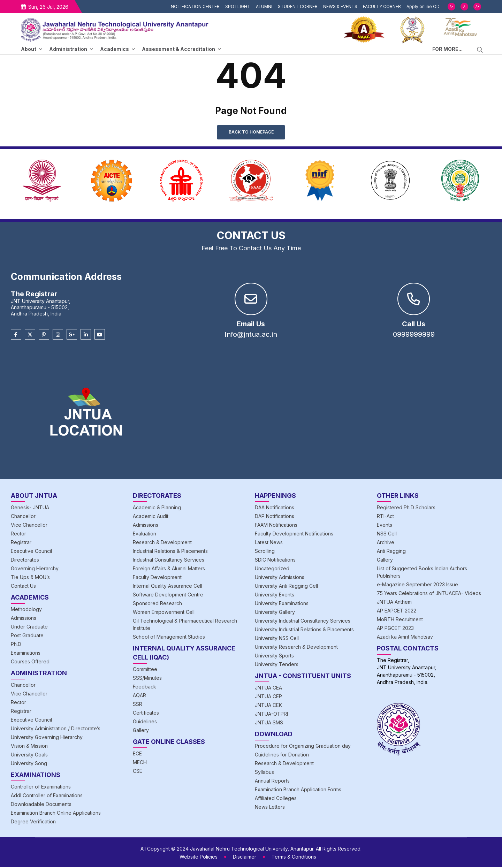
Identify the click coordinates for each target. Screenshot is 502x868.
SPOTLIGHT (238, 6)
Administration (68, 49)
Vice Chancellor (29, 526)
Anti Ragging (391, 552)
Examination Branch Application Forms (298, 790)
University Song (29, 764)
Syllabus (264, 773)
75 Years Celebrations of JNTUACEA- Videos (429, 594)
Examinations (26, 653)
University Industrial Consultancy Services (303, 621)
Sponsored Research (157, 604)
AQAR (139, 696)
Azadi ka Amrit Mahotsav (405, 637)
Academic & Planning (157, 508)
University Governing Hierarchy (47, 738)
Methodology (26, 610)
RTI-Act (385, 517)
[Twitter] (30, 335)
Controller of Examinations (41, 787)
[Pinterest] (44, 335)
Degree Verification (33, 822)
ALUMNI (264, 6)
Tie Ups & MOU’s (30, 578)
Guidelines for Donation (282, 755)
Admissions (24, 619)
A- (451, 7)
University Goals (29, 755)
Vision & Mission (29, 747)
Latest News (269, 543)
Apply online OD (423, 6)
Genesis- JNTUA (30, 508)
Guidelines (145, 722)
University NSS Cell (277, 639)
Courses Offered (30, 662)
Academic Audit (151, 517)
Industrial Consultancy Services (169, 560)
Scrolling (265, 552)
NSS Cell (387, 534)
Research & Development (162, 543)
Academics (115, 49)
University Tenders (277, 665)
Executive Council (31, 552)
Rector (18, 534)
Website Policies (199, 857)
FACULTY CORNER (382, 6)
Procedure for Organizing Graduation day (303, 747)
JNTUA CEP (268, 697)
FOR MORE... (447, 49)
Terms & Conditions (294, 857)
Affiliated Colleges (276, 799)
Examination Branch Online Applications (56, 813)
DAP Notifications (275, 517)
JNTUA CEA (268, 688)
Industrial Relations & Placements (170, 552)
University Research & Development (296, 648)
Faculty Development (157, 578)
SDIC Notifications (275, 560)
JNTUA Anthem (394, 603)
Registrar (21, 543)
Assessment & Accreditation (178, 49)
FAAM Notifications (276, 526)
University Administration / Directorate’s (56, 729)
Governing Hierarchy (35, 569)
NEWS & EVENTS (340, 6)
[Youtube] (100, 335)
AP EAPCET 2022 (397, 611)
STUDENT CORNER (298, 6)
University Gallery (275, 613)
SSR (138, 705)
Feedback (144, 687)
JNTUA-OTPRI (271, 714)
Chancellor (23, 517)
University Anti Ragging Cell (286, 587)
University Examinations (282, 604)
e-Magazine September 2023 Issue (417, 585)
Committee (145, 670)
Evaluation (144, 534)
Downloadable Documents (41, 805)
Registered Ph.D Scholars (406, 508)
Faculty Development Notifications (294, 534)
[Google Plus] (72, 335)
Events (385, 526)
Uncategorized (272, 569)
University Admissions (280, 578)
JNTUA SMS (269, 723)
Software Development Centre (168, 595)
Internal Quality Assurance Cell (168, 587)
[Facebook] (16, 335)
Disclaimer (245, 857)
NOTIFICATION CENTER (195, 6)
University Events (275, 595)
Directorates (25, 560)
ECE (137, 754)
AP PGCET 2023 (395, 629)
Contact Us (23, 587)
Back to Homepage (251, 132)
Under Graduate (29, 627)
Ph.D (16, 645)
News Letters (270, 808)
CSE (138, 772)
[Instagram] (58, 335)
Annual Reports (272, 781)
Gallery (141, 731)
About (29, 49)
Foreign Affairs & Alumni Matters (169, 569)
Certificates (146, 713)
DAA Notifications (275, 508)
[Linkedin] (86, 335)
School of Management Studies (169, 637)
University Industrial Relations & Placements (304, 630)
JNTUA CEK (268, 706)
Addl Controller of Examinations (47, 796)
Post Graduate (27, 636)
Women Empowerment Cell (164, 613)
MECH (140, 763)
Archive (386, 543)
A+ (477, 7)
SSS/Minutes (147, 679)
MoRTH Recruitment (400, 620)
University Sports (274, 656)
